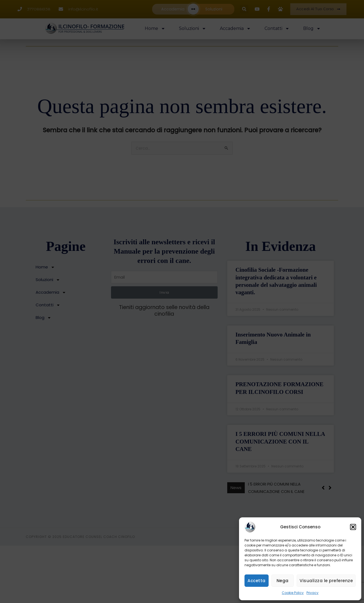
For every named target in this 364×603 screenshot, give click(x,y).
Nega (283, 581)
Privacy (312, 593)
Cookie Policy (293, 593)
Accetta (257, 581)
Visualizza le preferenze (326, 581)
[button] (353, 527)
